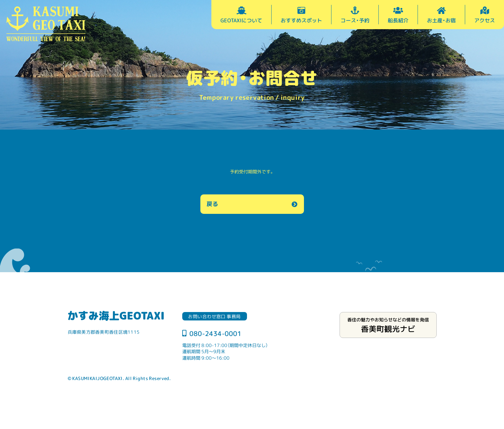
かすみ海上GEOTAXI (116, 315)
